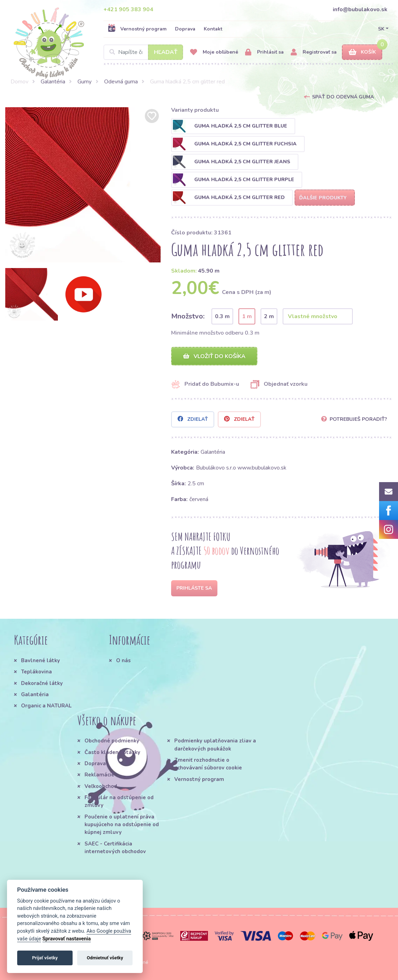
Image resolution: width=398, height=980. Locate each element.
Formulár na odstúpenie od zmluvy (119, 801)
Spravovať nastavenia (67, 939)
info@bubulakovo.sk (360, 9)
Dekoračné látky (42, 683)
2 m (269, 316)
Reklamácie (99, 775)
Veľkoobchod (101, 786)
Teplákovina (36, 672)
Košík (362, 52)
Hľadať (166, 52)
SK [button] (381, 29)
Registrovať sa (314, 52)
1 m (247, 316)
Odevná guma (121, 82)
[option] (83, 185)
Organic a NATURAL (46, 706)
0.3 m (222, 316)
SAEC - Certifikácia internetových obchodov (115, 848)
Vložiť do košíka (214, 356)
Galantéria (53, 82)
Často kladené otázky (112, 752)
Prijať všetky (45, 958)
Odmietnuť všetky (105, 958)
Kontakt (213, 29)
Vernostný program (137, 29)
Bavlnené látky (41, 660)
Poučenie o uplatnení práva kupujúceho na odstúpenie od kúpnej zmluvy (122, 825)
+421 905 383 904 (128, 9)
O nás (123, 660)
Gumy (85, 82)
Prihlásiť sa (264, 52)
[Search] (143, 52)
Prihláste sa (194, 588)
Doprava (185, 29)
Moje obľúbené (214, 52)
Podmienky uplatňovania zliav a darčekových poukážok (215, 745)
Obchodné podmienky (112, 741)
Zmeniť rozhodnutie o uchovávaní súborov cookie (208, 764)
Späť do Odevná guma (343, 97)
